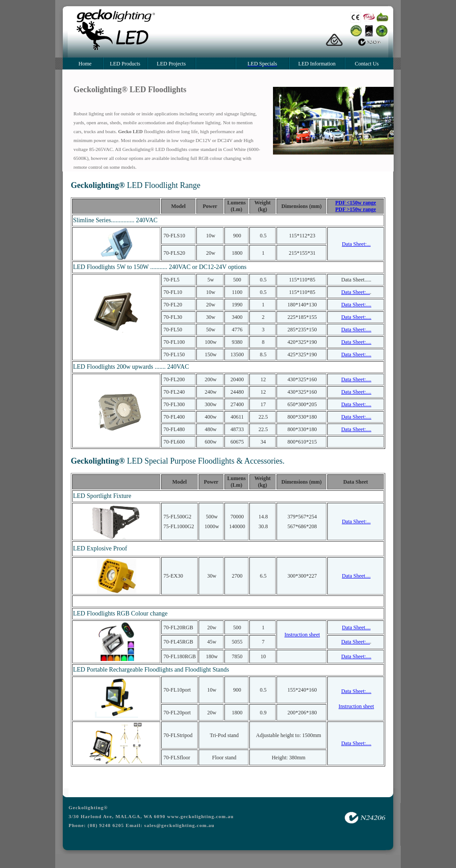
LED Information (317, 64)
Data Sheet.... (356, 576)
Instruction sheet (302, 635)
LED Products (125, 64)
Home (85, 64)
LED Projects (171, 64)
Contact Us (367, 64)
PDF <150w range (356, 203)
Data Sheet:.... (356, 305)
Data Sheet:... (356, 244)
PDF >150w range (356, 209)
